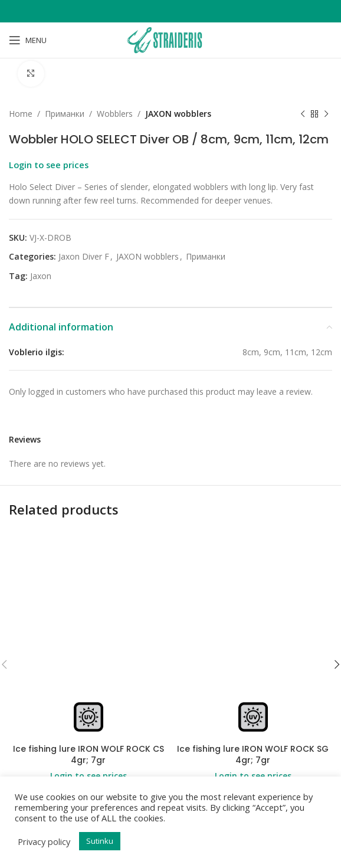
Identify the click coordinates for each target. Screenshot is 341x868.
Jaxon (41, 276)
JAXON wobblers (178, 114)
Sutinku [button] (100, 841)
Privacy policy (44, 841)
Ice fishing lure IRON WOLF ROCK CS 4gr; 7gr (88, 755)
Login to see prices (49, 165)
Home (21, 114)
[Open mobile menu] (28, 40)
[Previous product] (303, 114)
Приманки (65, 114)
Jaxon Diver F (84, 257)
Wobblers (115, 114)
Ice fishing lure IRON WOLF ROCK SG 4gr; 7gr (253, 755)
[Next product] (326, 114)
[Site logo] (170, 39)
